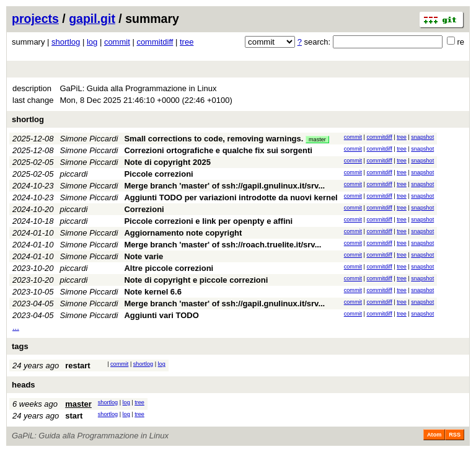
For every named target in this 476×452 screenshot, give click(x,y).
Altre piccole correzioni (169, 268)
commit (117, 42)
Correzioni (144, 209)
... (16, 327)
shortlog (66, 42)
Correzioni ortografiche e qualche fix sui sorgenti (218, 150)
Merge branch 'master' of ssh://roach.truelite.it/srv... (223, 245)
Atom (434, 435)
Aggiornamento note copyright (183, 233)
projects (35, 19)
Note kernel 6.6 (153, 292)
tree (187, 42)
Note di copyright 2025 (167, 162)
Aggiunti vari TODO (161, 315)
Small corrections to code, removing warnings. (214, 139)
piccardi (74, 174)
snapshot (422, 137)
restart (77, 366)
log (92, 42)
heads (24, 385)
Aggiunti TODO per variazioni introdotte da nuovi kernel (231, 197)
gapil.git (92, 19)
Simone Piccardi (89, 139)
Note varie (143, 256)
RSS (455, 435)
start (74, 416)
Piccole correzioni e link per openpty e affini (208, 221)
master (317, 140)
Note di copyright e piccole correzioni (196, 280)
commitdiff (155, 42)
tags (20, 346)
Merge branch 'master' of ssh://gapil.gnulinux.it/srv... (224, 186)
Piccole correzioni (158, 174)
